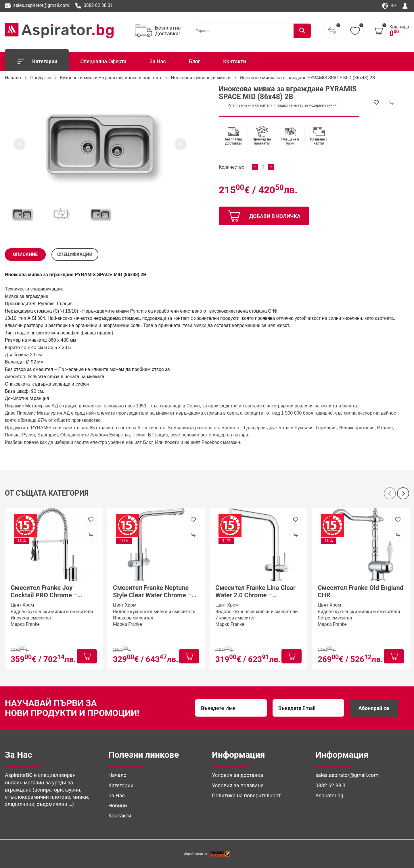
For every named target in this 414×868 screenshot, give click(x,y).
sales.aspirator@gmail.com (37, 6)
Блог (194, 61)
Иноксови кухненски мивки (201, 78)
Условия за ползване (238, 785)
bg (389, 6)
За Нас (158, 61)
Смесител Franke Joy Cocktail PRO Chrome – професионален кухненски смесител (50, 592)
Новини (118, 806)
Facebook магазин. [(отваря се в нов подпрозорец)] (221, 442)
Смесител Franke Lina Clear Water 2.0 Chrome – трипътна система (255, 592)
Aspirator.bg (329, 795)
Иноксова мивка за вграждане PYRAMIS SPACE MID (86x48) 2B (307, 78)
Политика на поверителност (246, 795)
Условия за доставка (237, 775)
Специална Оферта (103, 61)
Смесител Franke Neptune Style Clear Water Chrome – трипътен (152, 592)
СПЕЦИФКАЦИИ (75, 254)
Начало (13, 78)
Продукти (41, 78)
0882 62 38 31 (94, 6)
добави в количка (264, 216)
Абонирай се (374, 708)
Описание (25, 254)
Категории (37, 61)
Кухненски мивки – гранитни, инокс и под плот (111, 78)
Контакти (235, 61)
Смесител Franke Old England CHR (361, 591)
